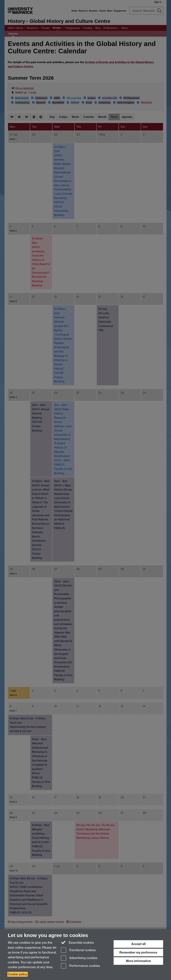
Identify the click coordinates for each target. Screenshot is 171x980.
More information (138, 961)
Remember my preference (138, 952)
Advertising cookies (79, 958)
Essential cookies (77, 942)
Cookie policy (18, 974)
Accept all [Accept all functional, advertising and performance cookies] (138, 944)
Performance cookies (80, 966)
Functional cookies (78, 950)
